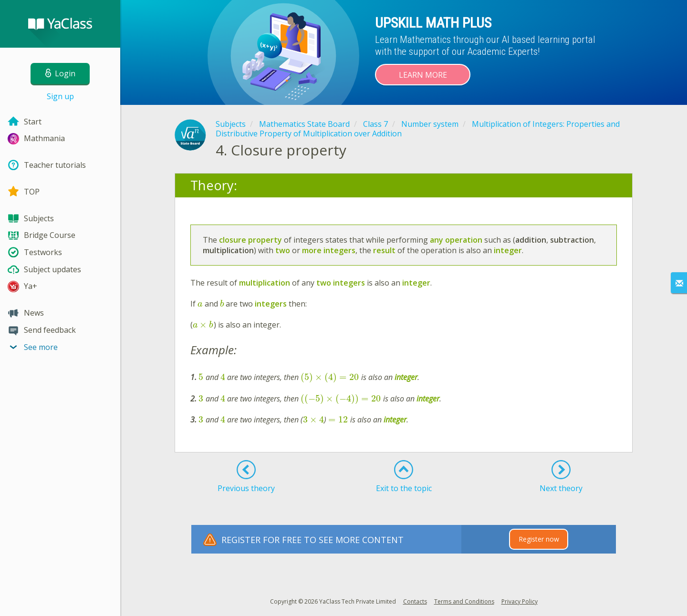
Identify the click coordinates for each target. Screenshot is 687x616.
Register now (539, 539)
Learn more (423, 75)
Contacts (415, 601)
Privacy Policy (520, 601)
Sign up (60, 96)
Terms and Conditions (464, 601)
